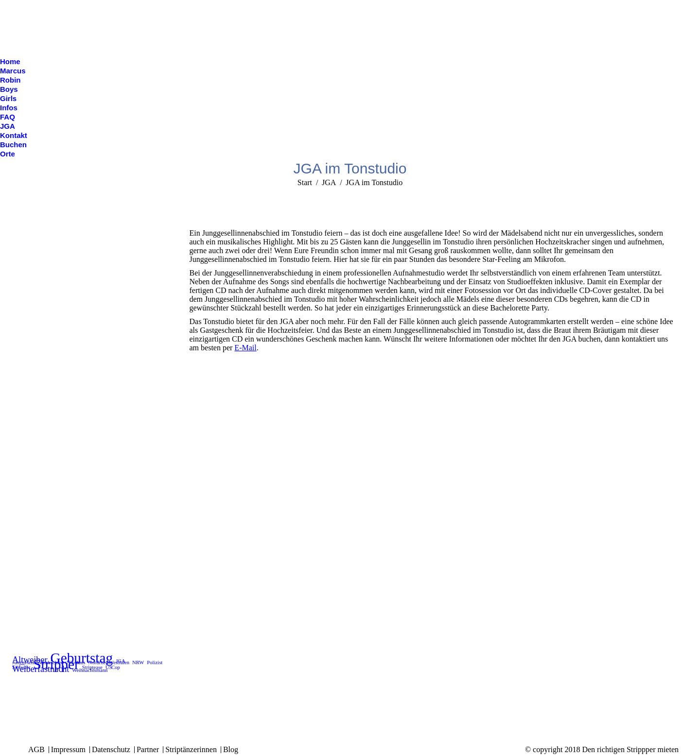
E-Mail (245, 348)
